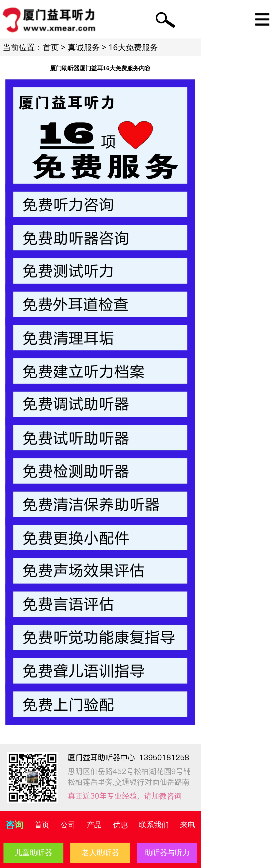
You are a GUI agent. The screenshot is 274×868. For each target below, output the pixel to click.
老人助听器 (100, 853)
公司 (68, 825)
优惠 (120, 825)
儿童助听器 (33, 853)
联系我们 (154, 825)
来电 (188, 825)
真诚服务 (84, 47)
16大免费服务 (133, 47)
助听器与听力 (167, 853)
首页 (51, 47)
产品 (94, 825)
